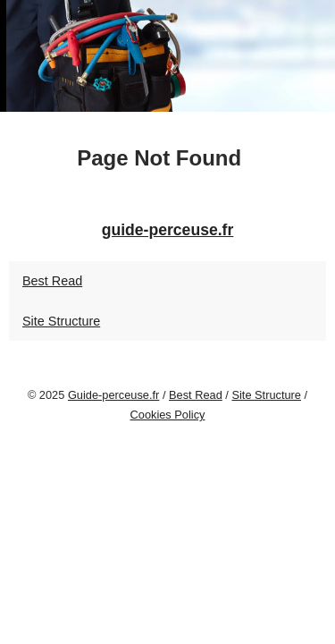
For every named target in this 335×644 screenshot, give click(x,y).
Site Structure (61, 321)
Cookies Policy (168, 415)
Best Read (52, 281)
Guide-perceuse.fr (113, 395)
